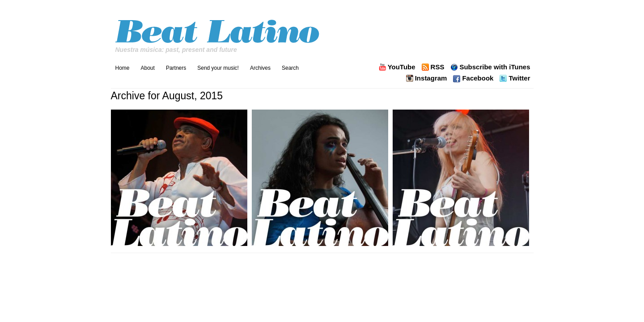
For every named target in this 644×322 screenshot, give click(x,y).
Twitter (519, 78)
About (148, 68)
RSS (438, 67)
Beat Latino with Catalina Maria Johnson (218, 29)
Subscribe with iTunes (495, 67)
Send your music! (218, 68)
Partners (176, 68)
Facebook (478, 78)
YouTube (402, 67)
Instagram (431, 78)
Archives (260, 68)
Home (123, 68)
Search (290, 68)
